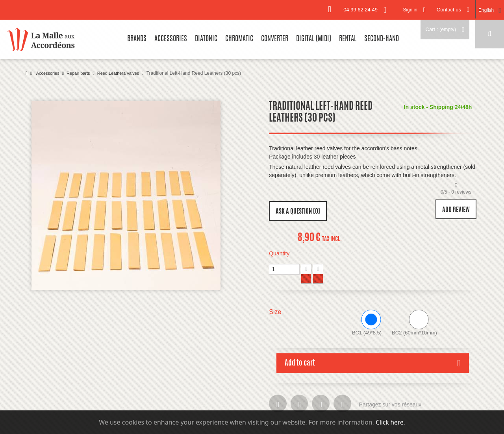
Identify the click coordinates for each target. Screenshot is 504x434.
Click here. (390, 422)
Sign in (405, 10)
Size (276, 312)
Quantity (279, 253)
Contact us (445, 10)
